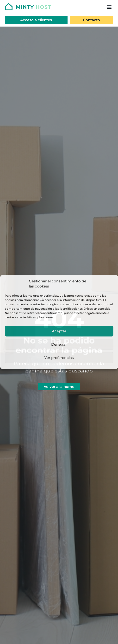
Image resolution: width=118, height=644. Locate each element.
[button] (109, 7)
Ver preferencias (59, 358)
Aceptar (59, 331)
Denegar (59, 344)
